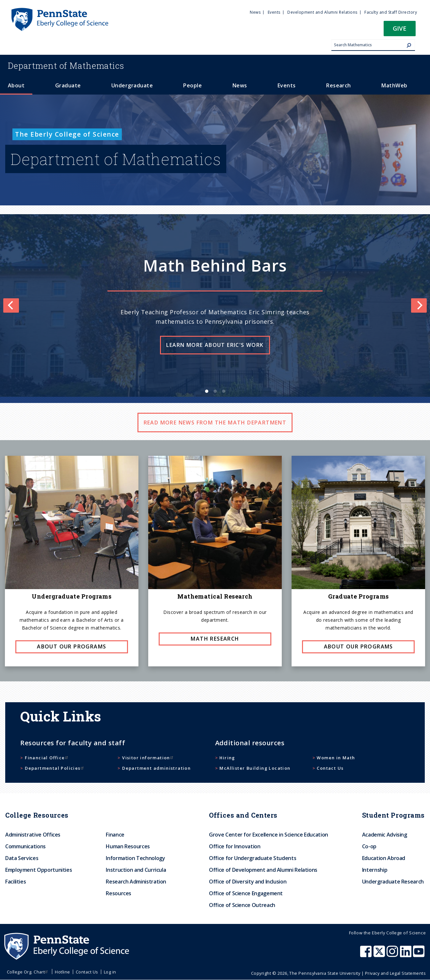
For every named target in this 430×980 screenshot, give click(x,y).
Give (400, 28)
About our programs (72, 646)
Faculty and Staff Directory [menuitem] (391, 12)
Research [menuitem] (339, 85)
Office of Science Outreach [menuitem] (242, 905)
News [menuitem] (255, 12)
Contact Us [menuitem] (87, 972)
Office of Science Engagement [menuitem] (246, 893)
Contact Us (330, 768)
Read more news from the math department (215, 423)
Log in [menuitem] (110, 972)
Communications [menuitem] (25, 846)
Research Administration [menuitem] (136, 882)
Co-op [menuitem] (369, 846)
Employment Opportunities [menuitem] (39, 870)
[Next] (419, 305)
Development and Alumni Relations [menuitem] (322, 12)
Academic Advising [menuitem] (385, 835)
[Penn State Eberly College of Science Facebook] (367, 955)
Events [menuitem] (274, 12)
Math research (215, 639)
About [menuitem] (16, 85)
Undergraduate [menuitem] (132, 85)
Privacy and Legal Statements (395, 973)
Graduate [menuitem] (68, 85)
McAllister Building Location (255, 768)
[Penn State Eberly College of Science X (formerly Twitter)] (380, 955)
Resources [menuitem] (119, 893)
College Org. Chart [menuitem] (28, 972)
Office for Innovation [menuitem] (235, 846)
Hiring (227, 758)
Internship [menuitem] (375, 870)
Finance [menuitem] (115, 835)
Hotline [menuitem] (62, 972)
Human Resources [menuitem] (128, 846)
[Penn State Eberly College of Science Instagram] (393, 955)
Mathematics (66, 66)
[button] (400, 30)
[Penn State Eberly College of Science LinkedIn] (406, 955)
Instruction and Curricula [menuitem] (136, 870)
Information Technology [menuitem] (135, 858)
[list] (215, 305)
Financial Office (47, 758)
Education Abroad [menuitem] (384, 858)
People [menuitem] (192, 85)
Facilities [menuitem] (16, 882)
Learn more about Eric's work (215, 345)
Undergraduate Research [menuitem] (393, 882)
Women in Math (336, 758)
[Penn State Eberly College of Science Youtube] (419, 955)
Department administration (156, 768)
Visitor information (148, 758)
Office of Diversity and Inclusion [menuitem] (248, 882)
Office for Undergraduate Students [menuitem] (253, 858)
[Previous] (11, 305)
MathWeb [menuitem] (394, 85)
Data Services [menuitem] (22, 858)
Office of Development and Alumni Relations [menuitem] (263, 870)
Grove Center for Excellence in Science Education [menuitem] (269, 835)
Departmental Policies (55, 768)
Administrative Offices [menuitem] (33, 835)
